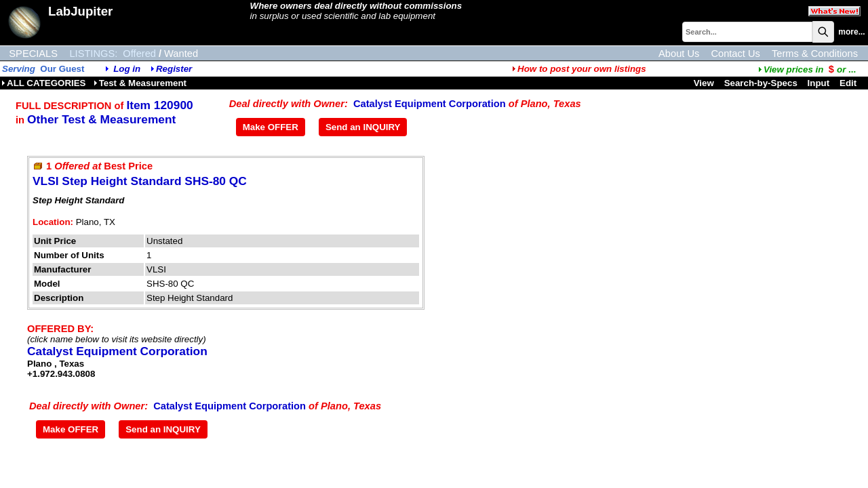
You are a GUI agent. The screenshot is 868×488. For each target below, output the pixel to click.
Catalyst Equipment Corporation (430, 104)
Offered (139, 54)
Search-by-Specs (761, 83)
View (704, 83)
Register (174, 69)
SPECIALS (33, 54)
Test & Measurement (140, 83)
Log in (127, 69)
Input (819, 83)
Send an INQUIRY (363, 127)
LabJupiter (80, 11)
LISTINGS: (93, 54)
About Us (679, 54)
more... (851, 32)
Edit (849, 83)
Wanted (181, 54)
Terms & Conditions (815, 54)
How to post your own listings (579, 69)
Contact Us (735, 54)
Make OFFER (271, 127)
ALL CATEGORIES (44, 83)
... (807, 69)
